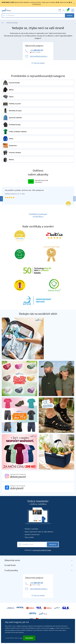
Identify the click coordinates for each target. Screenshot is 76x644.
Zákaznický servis (38, 560)
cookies (52, 628)
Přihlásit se (53, 545)
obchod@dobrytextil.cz (39, 56)
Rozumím (29, 638)
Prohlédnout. (37, 4)
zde (21, 638)
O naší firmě (38, 565)
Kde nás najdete (38, 63)
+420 (36, 50)
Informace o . (38, 550)
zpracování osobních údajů (42, 550)
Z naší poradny (38, 570)
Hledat (70, 15)
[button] (75, 199)
